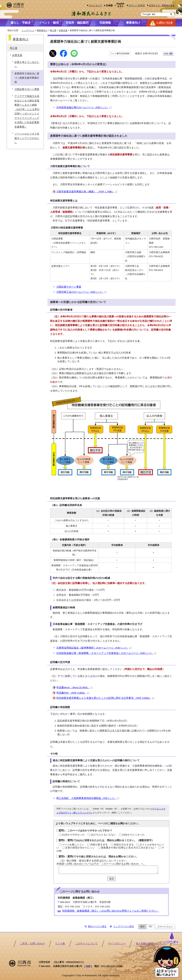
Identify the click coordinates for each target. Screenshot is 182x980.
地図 (88, 966)
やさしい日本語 (137, 5)
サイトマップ (95, 5)
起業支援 (63, 30)
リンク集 (60, 944)
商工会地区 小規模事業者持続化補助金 (88, 798)
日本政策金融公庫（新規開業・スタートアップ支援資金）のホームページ (106, 653)
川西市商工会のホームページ (81, 292)
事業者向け (42, 30)
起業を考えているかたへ (27, 64)
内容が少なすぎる (124, 845)
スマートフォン (165, 927)
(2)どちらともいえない (103, 835)
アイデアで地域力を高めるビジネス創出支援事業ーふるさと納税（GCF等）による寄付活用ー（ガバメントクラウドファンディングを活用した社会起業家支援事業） (27, 111)
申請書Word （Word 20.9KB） (74, 687)
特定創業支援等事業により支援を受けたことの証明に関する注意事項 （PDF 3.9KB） (105, 698)
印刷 (166, 54)
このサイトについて (87, 944)
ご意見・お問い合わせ (32, 944)
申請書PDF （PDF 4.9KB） (73, 693)
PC (151, 927)
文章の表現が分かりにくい (80, 848)
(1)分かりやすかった (73, 835)
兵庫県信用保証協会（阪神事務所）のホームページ (94, 648)
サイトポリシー (117, 944)
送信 (111, 879)
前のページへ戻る (97, 926)
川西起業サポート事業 (69, 287)
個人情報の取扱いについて (151, 944)
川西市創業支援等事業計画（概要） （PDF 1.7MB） (87, 192)
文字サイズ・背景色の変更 (162, 5)
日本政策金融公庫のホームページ (84, 107)
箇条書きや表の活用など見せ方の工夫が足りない (128, 848)
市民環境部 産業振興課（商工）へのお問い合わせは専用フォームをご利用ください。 (111, 911)
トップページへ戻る (124, 926)
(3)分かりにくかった (134, 835)
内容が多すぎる (99, 845)
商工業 (53, 30)
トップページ (28, 30)
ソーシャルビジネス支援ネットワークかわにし (27, 138)
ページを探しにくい (73, 845)
